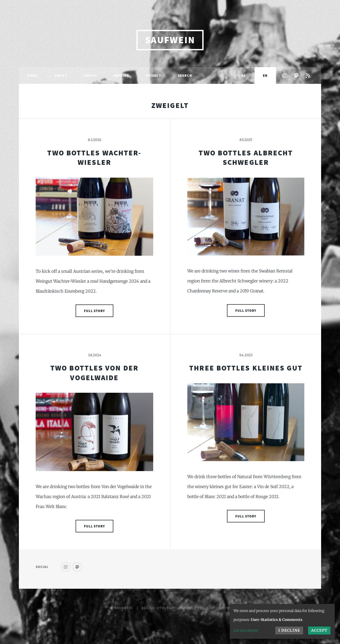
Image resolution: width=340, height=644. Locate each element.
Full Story (95, 311)
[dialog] (282, 621)
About (61, 75)
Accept (319, 630)
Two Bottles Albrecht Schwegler (246, 157)
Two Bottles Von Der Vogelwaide (94, 373)
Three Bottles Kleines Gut (246, 368)
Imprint (121, 75)
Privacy (153, 75)
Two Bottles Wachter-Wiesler (94, 157)
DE (244, 75)
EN (265, 75)
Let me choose (246, 630)
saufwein (170, 40)
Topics (90, 75)
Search (185, 75)
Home (33, 75)
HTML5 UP (166, 608)
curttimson (218, 608)
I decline (289, 630)
